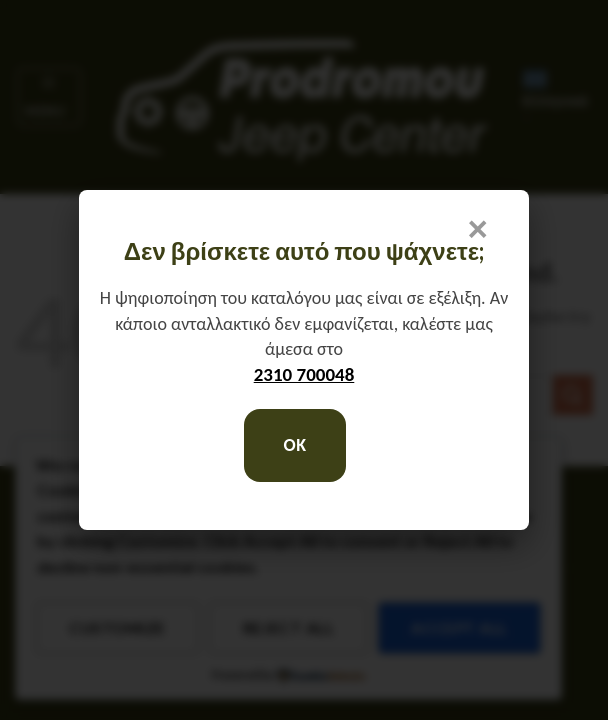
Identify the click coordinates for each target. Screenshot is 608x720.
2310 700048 (304, 374)
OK (294, 445)
